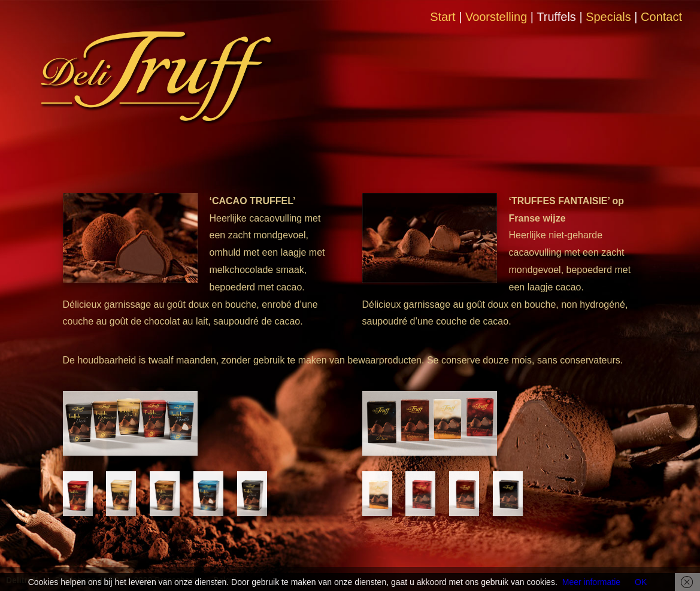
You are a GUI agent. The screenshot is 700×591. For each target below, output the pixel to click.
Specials (608, 17)
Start (443, 17)
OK (641, 582)
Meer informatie (591, 582)
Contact (661, 17)
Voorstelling (496, 17)
